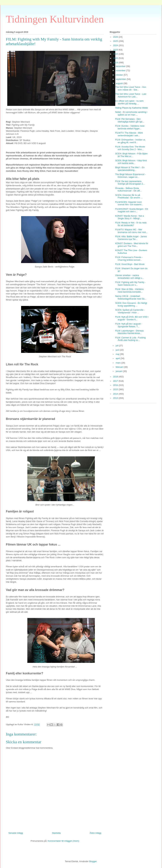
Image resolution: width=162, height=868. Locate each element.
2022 (116, 54)
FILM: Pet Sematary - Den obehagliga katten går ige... (130, 120)
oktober (120, 75)
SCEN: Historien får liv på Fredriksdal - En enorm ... (129, 196)
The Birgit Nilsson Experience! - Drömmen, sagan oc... (130, 176)
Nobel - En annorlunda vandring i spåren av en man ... (131, 113)
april (118, 358)
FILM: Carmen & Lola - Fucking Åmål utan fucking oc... (130, 339)
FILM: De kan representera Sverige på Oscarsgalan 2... (130, 183)
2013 (116, 398)
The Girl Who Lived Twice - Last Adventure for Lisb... (131, 95)
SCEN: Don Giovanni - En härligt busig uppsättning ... (131, 304)
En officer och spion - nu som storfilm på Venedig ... (129, 102)
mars (119, 363)
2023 (116, 50)
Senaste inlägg (16, 833)
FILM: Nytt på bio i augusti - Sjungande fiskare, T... (129, 325)
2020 (116, 58)
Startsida (56, 833)
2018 (116, 377)
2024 (116, 45)
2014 (116, 394)
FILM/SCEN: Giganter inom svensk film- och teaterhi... (129, 203)
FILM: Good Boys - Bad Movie (130, 264)
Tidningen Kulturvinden (55, 19)
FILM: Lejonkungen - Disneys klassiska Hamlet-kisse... (129, 332)
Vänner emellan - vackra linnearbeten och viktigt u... (129, 277)
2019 (116, 63)
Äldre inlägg (95, 833)
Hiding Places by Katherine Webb (131, 108)
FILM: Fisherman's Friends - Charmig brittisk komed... (129, 259)
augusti (120, 83)
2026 (116, 37)
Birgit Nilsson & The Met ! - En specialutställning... (130, 169)
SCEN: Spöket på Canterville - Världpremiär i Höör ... (130, 311)
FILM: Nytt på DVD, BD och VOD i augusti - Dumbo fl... (132, 318)
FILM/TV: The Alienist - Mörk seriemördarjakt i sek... (129, 134)
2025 (116, 41)
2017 (116, 381)
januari (119, 371)
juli (117, 346)
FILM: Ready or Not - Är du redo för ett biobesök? (131, 224)
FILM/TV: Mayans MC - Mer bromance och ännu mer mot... (131, 231)
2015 (116, 389)
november (121, 70)
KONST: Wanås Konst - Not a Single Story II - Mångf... (129, 217)
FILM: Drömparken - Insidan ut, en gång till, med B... (130, 141)
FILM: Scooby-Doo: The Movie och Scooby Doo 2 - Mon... (130, 148)
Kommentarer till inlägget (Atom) (63, 841)
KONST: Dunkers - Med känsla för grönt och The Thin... (132, 245)
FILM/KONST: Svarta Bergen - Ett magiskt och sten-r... (131, 210)
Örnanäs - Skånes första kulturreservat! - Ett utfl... (128, 190)
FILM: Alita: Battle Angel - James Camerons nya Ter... (131, 238)
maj (118, 354)
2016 (116, 385)
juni (118, 350)
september (121, 79)
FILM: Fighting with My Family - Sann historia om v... (130, 284)
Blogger (93, 861)
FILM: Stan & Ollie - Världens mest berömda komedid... (129, 290)
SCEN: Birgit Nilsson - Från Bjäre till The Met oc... (131, 155)
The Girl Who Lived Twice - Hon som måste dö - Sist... (131, 88)
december (121, 66)
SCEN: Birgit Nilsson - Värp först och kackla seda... (131, 162)
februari (120, 367)
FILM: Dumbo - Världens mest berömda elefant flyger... (130, 127)
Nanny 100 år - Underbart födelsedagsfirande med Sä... (131, 297)
